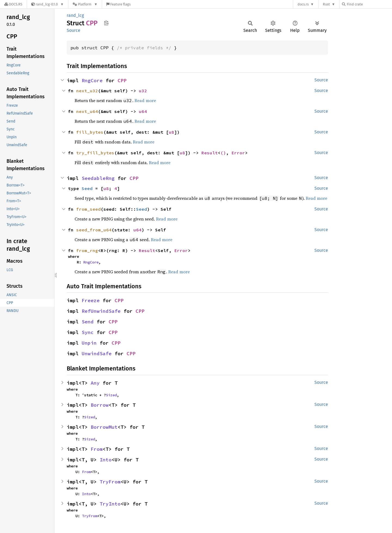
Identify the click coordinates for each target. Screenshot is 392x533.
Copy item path (106, 23)
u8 (171, 132)
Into (106, 460)
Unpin (89, 343)
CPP (122, 80)
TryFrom (110, 482)
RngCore (92, 80)
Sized (111, 395)
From (97, 449)
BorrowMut (104, 427)
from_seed (88, 209)
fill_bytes (90, 132)
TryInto (110, 504)
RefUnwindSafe (101, 311)
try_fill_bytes (95, 153)
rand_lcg (75, 15)
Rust (326, 4)
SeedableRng (98, 178)
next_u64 (87, 111)
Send (88, 322)
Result (210, 153)
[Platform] (85, 4)
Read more (145, 100)
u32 (143, 91)
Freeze (91, 300)
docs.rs (303, 4)
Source (73, 30)
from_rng (87, 250)
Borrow (100, 405)
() (223, 153)
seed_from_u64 (94, 230)
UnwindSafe (97, 353)
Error (238, 153)
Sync (88, 332)
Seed (87, 188)
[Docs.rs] (13, 4)
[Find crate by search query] (369, 4)
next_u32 (87, 91)
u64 (143, 111)
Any (95, 383)
